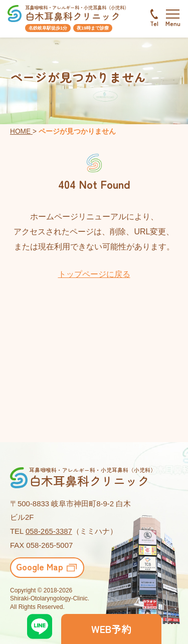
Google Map (40, 566)
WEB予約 (111, 629)
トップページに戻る (94, 274)
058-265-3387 (49, 531)
